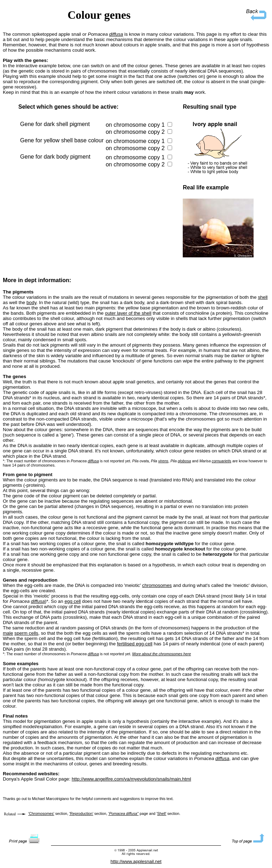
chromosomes (157, 585)
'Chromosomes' (41, 813)
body (32, 302)
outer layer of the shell (128, 313)
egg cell (73, 601)
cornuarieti (221, 461)
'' (124, 813)
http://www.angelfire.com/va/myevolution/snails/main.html (131, 779)
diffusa (116, 34)
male (8, 633)
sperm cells (26, 633)
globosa (184, 461)
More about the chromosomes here (161, 654)
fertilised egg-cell (135, 644)
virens (163, 461)
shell (263, 297)
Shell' (162, 813)
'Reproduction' (81, 813)
